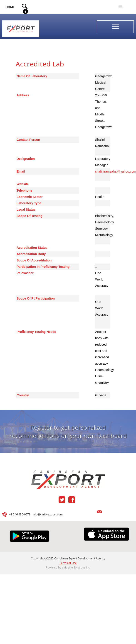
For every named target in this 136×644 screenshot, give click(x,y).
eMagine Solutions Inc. (76, 567)
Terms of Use (68, 563)
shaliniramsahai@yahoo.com (116, 171)
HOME (10, 7)
